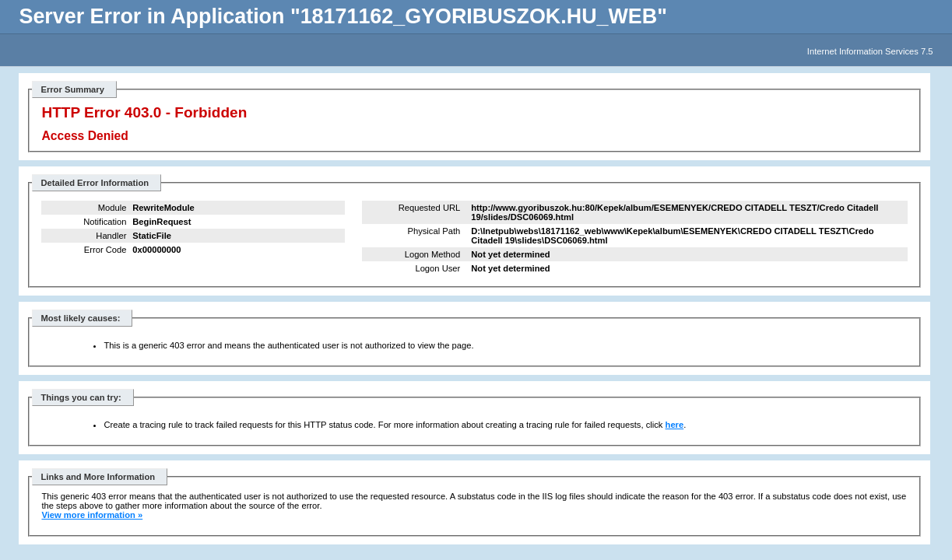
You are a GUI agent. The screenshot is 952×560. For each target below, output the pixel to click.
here (675, 425)
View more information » (92, 515)
